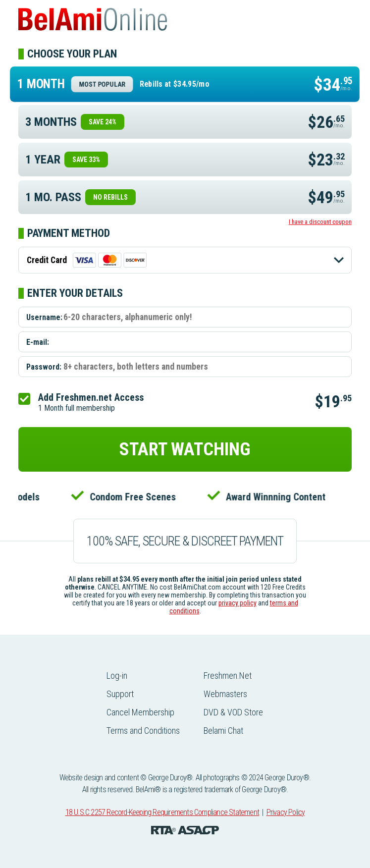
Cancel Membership (140, 712)
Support (120, 694)
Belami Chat (223, 731)
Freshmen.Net (228, 676)
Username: (44, 317)
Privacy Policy (286, 812)
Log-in (117, 676)
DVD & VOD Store (233, 712)
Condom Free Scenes (135, 497)
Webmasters (225, 694)
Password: (44, 367)
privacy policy (238, 603)
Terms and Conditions (143, 731)
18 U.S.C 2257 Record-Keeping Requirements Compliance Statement (162, 812)
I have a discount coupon (320, 222)
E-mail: (38, 342)
